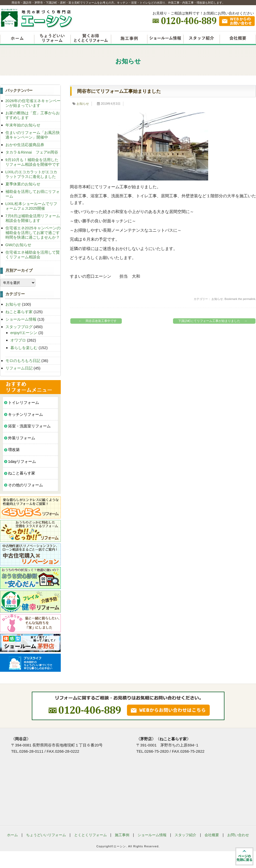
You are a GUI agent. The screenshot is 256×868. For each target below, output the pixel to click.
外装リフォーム (22, 438)
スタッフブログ (19, 327)
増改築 (14, 450)
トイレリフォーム (24, 402)
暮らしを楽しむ (24, 348)
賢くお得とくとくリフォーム (91, 39)
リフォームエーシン (17, 39)
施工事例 (122, 835)
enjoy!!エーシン (24, 333)
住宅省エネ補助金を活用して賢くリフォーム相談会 (33, 255)
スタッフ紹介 (201, 39)
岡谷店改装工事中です (96, 321)
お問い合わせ (238, 835)
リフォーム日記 (19, 368)
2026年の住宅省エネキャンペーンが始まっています (33, 103)
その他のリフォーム (25, 485)
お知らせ (83, 104)
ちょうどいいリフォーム (52, 39)
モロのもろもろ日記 (23, 361)
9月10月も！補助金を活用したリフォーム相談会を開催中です (33, 162)
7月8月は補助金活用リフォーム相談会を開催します (33, 218)
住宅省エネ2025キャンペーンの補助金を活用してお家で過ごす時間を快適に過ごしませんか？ (33, 233)
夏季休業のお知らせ (23, 184)
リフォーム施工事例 (129, 39)
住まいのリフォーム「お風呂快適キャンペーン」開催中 (33, 135)
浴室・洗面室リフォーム (29, 426)
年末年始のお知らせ (23, 125)
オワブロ (18, 340)
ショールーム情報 (165, 39)
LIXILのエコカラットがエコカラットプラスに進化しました (31, 174)
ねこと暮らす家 (19, 312)
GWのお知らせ (18, 245)
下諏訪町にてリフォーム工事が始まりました (214, 321)
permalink (249, 299)
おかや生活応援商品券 (25, 145)
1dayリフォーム (22, 461)
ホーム (12, 835)
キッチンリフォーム (25, 414)
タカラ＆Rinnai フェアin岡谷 (32, 152)
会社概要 (238, 39)
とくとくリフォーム (91, 835)
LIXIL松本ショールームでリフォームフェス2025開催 (31, 206)
